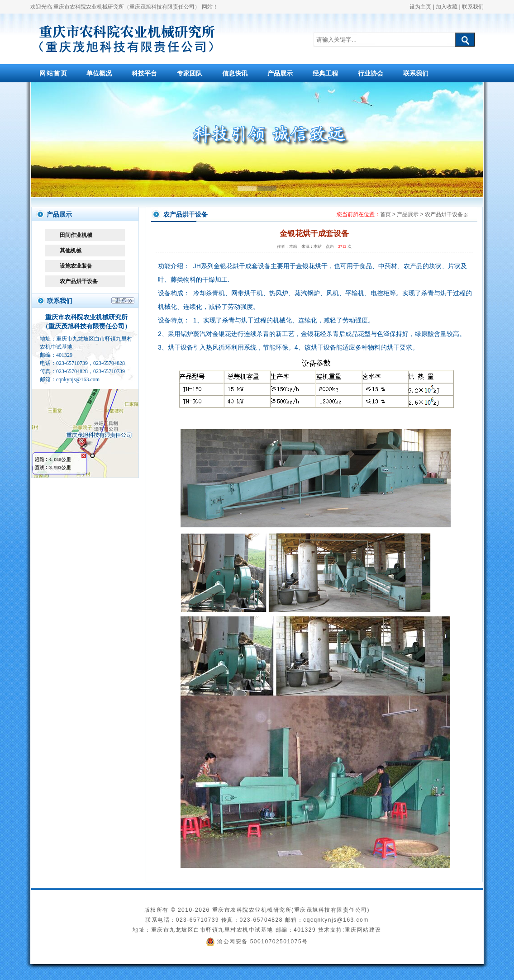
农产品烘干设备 (79, 281)
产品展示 (280, 73)
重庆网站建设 (363, 930)
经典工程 (325, 73)
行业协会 (371, 73)
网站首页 (53, 73)
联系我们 (473, 7)
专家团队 (190, 73)
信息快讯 (235, 73)
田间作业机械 (76, 235)
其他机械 (71, 251)
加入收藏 (447, 7)
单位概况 (99, 73)
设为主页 (420, 7)
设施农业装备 (76, 266)
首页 (385, 214)
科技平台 (144, 73)
